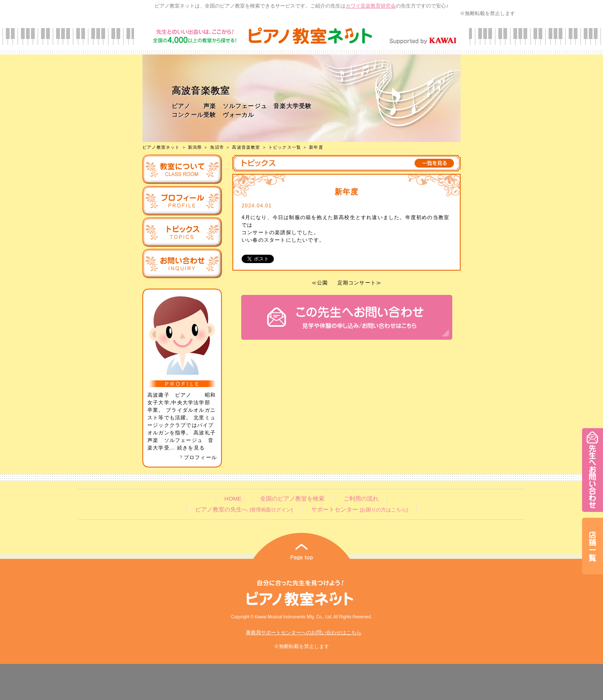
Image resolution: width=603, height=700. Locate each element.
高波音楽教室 (246, 147)
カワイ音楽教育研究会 (371, 6)
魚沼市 (217, 147)
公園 (322, 283)
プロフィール (198, 457)
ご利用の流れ (361, 499)
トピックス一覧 (285, 147)
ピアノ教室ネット (161, 147)
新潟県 (195, 147)
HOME (233, 499)
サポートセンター (359, 510)
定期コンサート (357, 283)
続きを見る (191, 448)
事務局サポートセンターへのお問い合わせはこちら (304, 633)
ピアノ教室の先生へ (244, 510)
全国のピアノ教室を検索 (292, 499)
